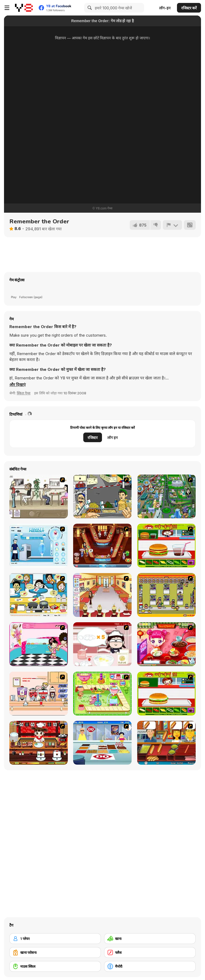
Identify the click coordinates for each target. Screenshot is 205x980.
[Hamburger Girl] (166, 694)
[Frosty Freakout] (39, 546)
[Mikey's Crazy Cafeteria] (39, 694)
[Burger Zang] (166, 546)
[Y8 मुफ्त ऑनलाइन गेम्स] (24, 8)
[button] (17, 385)
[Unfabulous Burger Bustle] (102, 595)
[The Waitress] (39, 496)
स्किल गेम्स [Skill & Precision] (24, 393)
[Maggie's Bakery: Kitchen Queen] (102, 644)
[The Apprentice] (102, 743)
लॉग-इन (165, 8)
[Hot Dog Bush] (166, 743)
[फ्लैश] (150, 952)
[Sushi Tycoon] (39, 743)
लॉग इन (113, 437)
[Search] (89, 8)
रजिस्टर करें (189, 8)
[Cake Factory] (102, 694)
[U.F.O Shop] (166, 595)
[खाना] (150, 939)
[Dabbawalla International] (166, 496)
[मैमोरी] (150, 966)
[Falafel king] (102, 496)
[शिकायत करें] (172, 225)
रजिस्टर (93, 437)
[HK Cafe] (39, 595)
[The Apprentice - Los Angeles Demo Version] (102, 546)
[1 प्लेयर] (55, 939)
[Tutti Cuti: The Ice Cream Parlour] (39, 644)
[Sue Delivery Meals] (166, 644)
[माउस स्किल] (55, 966)
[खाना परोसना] (55, 952)
